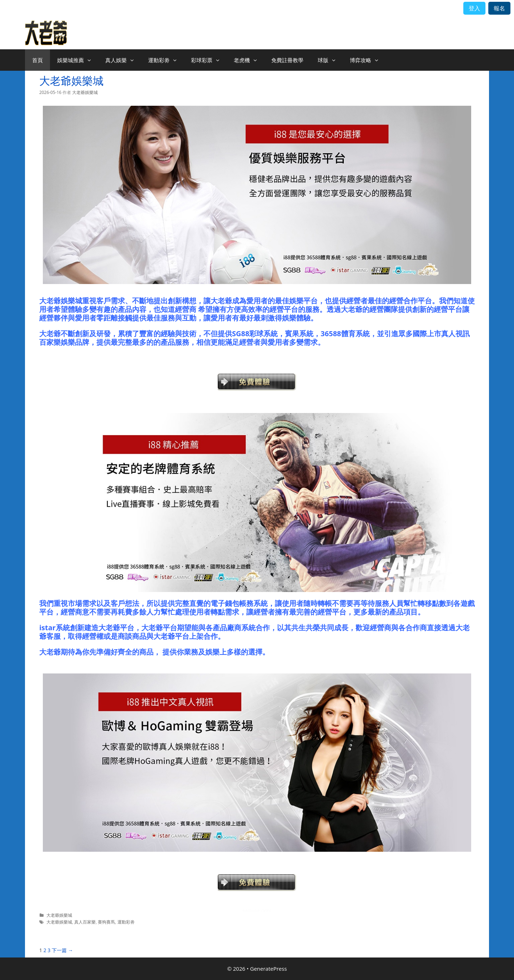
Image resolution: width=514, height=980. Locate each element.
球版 (330, 60)
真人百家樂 (85, 922)
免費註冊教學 (287, 60)
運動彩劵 (166, 60)
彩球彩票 (209, 60)
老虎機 (249, 60)
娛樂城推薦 (78, 60)
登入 (474, 8)
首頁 (37, 60)
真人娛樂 (123, 60)
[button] (91, 60)
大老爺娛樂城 (71, 81)
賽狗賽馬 (106, 922)
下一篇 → (62, 950)
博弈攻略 (368, 60)
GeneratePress (269, 969)
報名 (499, 8)
